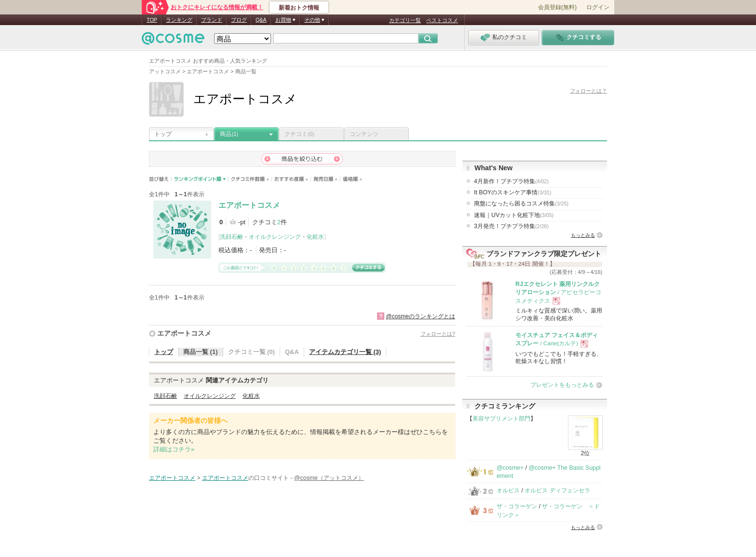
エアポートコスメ (249, 205)
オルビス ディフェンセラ (557, 490)
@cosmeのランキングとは (420, 316)
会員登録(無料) (557, 7)
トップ (163, 134)
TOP (152, 20)
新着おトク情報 (299, 8)
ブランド (212, 20)
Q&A (261, 20)
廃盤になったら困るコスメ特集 (521, 204)
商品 (229, 134)
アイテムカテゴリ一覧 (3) (345, 352)
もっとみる (583, 235)
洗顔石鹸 (231, 237)
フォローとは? (438, 334)
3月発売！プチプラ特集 (511, 226)
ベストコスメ (442, 20)
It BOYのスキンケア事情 (513, 192)
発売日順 (326, 179)
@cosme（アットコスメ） (329, 478)
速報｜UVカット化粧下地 (514, 215)
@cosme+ (510, 468)
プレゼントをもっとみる (562, 385)
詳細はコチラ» (174, 449)
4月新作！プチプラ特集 (511, 181)
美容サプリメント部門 (501, 419)
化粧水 (315, 237)
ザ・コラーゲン (517, 506)
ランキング (179, 20)
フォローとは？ (588, 91)
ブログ (239, 20)
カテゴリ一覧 (405, 20)
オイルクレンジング (275, 237)
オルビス (508, 490)
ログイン (598, 7)
